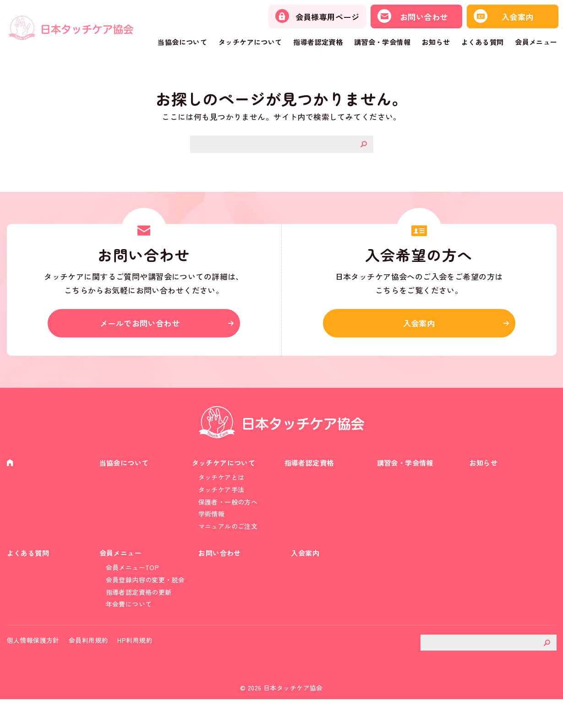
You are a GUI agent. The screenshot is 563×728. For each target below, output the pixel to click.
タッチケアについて (250, 42)
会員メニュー (536, 42)
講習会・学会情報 (382, 42)
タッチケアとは (221, 487)
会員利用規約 (89, 668)
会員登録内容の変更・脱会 (145, 601)
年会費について (129, 628)
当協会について (182, 42)
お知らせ (436, 42)
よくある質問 (483, 42)
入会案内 (419, 327)
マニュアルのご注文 (228, 541)
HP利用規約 (135, 668)
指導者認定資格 (318, 42)
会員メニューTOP (133, 588)
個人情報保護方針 (33, 668)
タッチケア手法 (221, 500)
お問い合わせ (221, 572)
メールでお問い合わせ (144, 327)
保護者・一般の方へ (228, 514)
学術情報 (212, 527)
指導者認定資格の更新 (139, 614)
